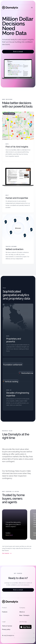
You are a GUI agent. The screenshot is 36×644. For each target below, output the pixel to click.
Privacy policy (6, 629)
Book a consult (18, 52)
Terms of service (7, 626)
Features (5, 612)
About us (22, 612)
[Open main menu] (32, 8)
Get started (7, 553)
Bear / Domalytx (24, 615)
